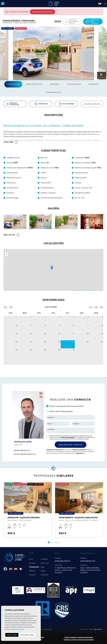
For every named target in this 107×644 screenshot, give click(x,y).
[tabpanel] (28, 510)
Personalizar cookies (27, 635)
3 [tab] (54, 542)
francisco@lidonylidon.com (25, 454)
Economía (94, 84)
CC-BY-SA (100, 290)
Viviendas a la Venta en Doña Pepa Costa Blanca (79, 640)
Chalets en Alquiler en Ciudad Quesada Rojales (79, 637)
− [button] (6, 255)
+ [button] (6, 252)
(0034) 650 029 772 (62, 561)
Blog (42, 567)
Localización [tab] (74, 84)
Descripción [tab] (13, 84)
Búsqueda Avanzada (43, 12)
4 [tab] (56, 542)
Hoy (91, 307)
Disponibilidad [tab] (53, 92)
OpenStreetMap (86, 290)
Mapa (43, 571)
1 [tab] (49, 542)
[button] (53, 235)
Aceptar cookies (12, 635)
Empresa (32, 563)
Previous (3, 54)
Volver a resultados (93, 104)
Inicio (31, 559)
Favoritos (44, 559)
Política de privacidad (68, 437)
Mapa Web (48, 629)
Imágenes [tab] (55, 84)
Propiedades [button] (34, 567)
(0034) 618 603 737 (22, 450)
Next (104, 54)
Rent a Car (45, 563)
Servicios (32, 575)
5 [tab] (59, 542)
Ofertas (32, 571)
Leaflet (73, 290)
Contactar (45, 575)
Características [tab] (34, 84)
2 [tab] (51, 542)
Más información (18, 629)
